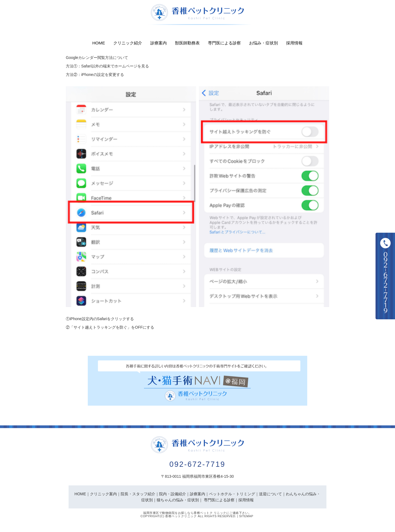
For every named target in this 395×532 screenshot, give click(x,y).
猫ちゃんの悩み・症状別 (178, 500)
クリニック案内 (103, 494)
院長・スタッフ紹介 (138, 494)
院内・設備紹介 (173, 494)
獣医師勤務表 (187, 43)
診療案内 (159, 43)
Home (99, 43)
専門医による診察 (224, 43)
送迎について (270, 494)
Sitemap (246, 516)
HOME (80, 494)
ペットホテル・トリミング (232, 494)
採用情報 (294, 43)
